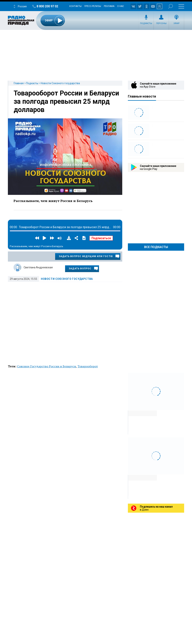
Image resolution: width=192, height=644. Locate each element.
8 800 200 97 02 (47, 6)
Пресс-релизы (93, 6)
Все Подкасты (156, 247)
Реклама (109, 6)
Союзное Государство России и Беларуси (46, 366)
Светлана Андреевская (38, 267)
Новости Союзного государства (60, 83)
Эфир (177, 23)
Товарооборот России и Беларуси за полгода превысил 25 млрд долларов (66, 101)
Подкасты (146, 23)
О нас (121, 6)
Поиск (171, 6)
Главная (19, 83)
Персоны (161, 23)
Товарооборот (88, 366)
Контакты (75, 6)
